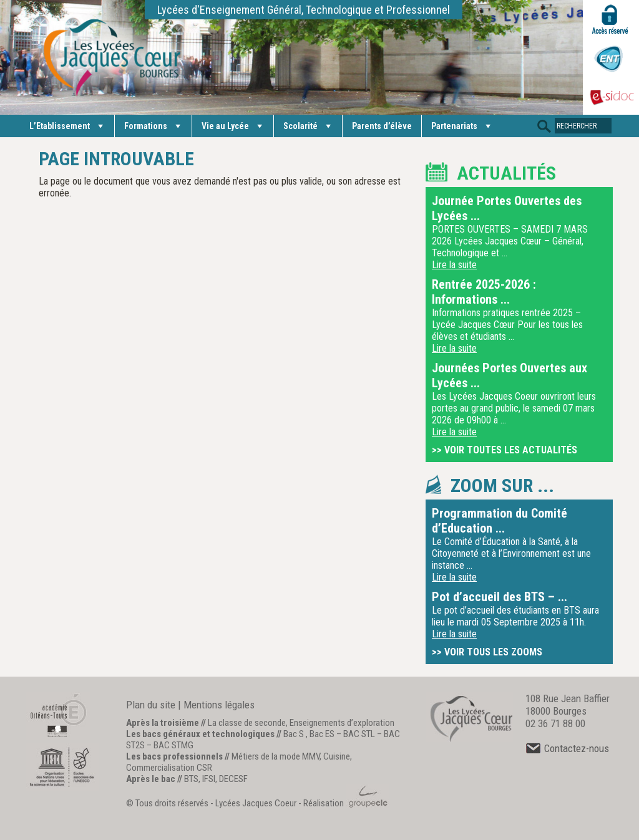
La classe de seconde (247, 723)
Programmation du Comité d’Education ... (500, 521)
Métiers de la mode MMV (276, 756)
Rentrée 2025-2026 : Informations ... (484, 292)
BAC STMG (173, 745)
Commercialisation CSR (169, 768)
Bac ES (322, 734)
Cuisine (337, 756)
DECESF (233, 779)
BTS (191, 779)
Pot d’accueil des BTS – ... (500, 597)
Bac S (294, 734)
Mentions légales (219, 705)
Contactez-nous (567, 748)
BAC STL (359, 734)
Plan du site (151, 705)
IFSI (209, 779)
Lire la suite (454, 265)
